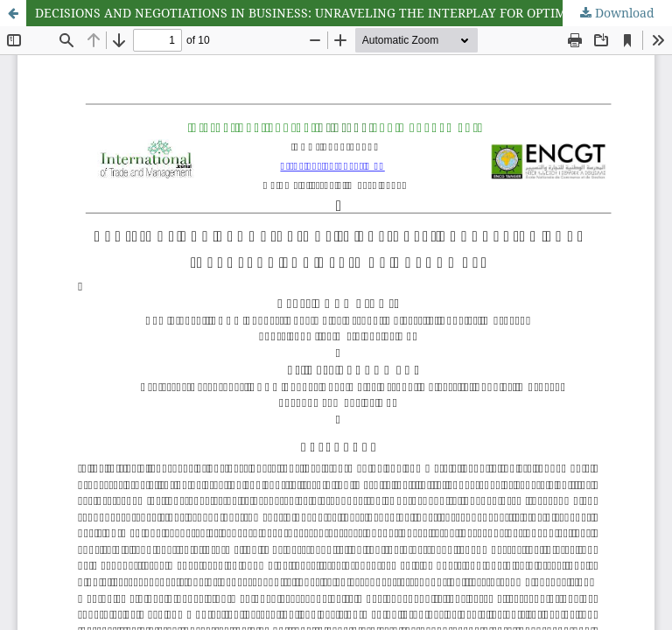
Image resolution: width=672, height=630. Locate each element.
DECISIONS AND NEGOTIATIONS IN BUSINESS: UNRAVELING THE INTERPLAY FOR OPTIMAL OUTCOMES (345, 13)
